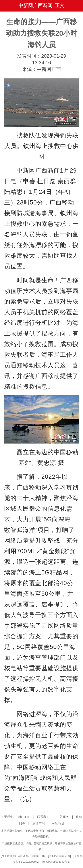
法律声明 (39, 823)
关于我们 (7, 817)
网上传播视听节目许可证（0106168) (23, 856)
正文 (60, 5)
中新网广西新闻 (35, 5)
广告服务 (63, 817)
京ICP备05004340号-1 (56, 862)
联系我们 (43, 817)
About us (24, 817)
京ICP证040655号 (60, 856)
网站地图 (58, 823)
